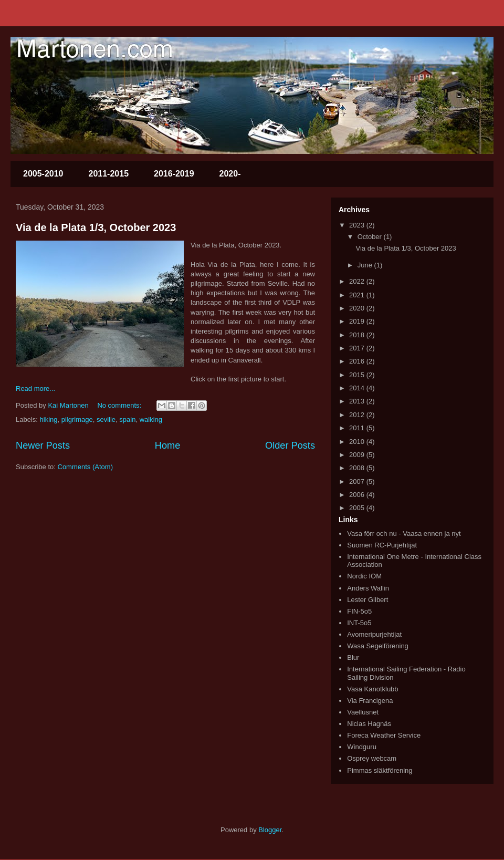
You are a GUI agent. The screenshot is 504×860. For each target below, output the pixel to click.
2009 (358, 455)
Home (168, 445)
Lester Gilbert (367, 600)
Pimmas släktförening (380, 770)
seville (106, 419)
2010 (358, 442)
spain (127, 419)
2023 (358, 225)
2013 (358, 401)
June (366, 265)
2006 (358, 495)
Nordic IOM (364, 576)
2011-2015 (109, 174)
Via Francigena (370, 701)
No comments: (120, 405)
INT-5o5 (359, 623)
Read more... (35, 388)
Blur (353, 657)
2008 (358, 468)
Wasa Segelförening (378, 646)
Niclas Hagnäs (369, 724)
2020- (230, 174)
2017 (358, 348)
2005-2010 (43, 174)
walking (151, 419)
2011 (358, 428)
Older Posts (290, 445)
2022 (358, 281)
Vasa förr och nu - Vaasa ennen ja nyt (404, 533)
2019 (358, 321)
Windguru (362, 747)
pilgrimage (77, 419)
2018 (358, 335)
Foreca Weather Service (384, 735)
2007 (358, 481)
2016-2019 (174, 174)
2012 (358, 415)
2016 (358, 361)
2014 (358, 388)
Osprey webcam (372, 758)
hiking (49, 419)
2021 (358, 295)
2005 (358, 508)
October (371, 237)
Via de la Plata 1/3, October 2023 (96, 227)
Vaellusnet (363, 712)
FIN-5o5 (359, 611)
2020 (358, 308)
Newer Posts (43, 445)
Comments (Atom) (85, 467)
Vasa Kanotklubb (372, 689)
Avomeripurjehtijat (374, 634)
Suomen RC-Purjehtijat (382, 545)
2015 (358, 375)
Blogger (270, 830)
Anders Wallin (368, 588)
